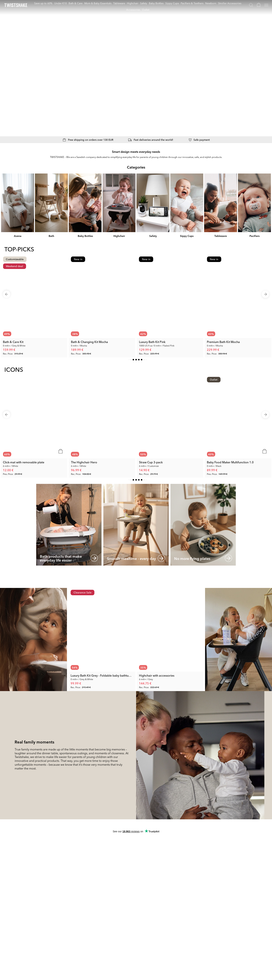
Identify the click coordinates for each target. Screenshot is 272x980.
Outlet (146, 10)
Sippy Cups (172, 3)
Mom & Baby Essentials (98, 3)
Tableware (119, 3)
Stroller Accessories (230, 3)
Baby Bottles (156, 3)
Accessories (133, 10)
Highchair (133, 3)
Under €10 (61, 3)
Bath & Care (76, 3)
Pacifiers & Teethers (192, 3)
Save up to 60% (43, 3)
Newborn (211, 3)
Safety (144, 3)
